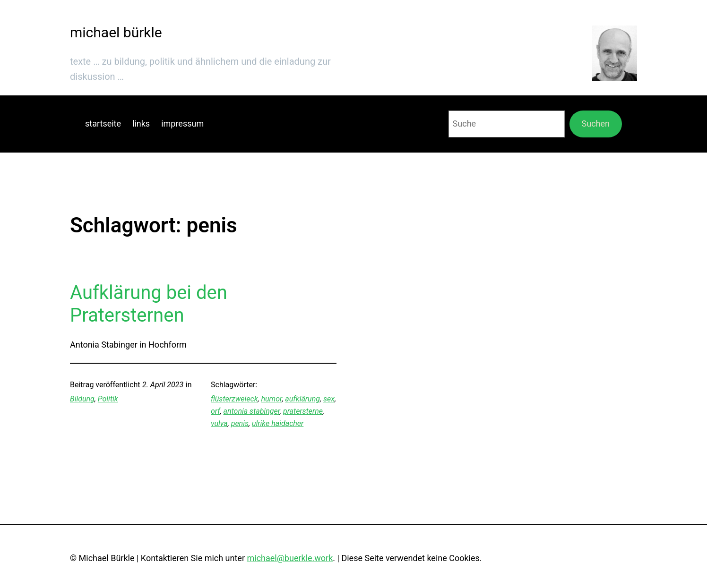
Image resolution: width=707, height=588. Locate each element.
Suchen (596, 124)
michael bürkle (116, 32)
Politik (108, 399)
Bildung (82, 399)
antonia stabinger (252, 411)
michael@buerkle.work (290, 558)
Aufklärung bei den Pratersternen (149, 304)
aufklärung (302, 399)
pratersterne (303, 411)
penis (240, 423)
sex (329, 399)
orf (216, 411)
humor (272, 399)
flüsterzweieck (234, 399)
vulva (219, 423)
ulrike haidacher (278, 423)
